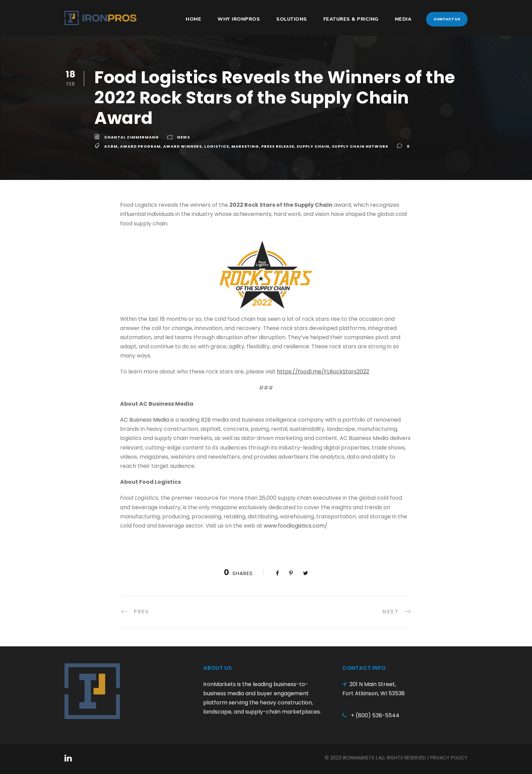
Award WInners (183, 146)
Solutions (292, 19)
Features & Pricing (351, 19)
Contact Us (447, 19)
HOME (193, 19)
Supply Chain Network (360, 146)
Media (403, 19)
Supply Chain (313, 146)
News (184, 137)
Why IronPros (239, 19)
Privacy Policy (449, 758)
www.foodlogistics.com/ (296, 526)
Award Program (140, 146)
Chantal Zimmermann (131, 137)
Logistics (217, 146)
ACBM (111, 146)
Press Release (278, 146)
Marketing (245, 146)
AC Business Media (145, 420)
